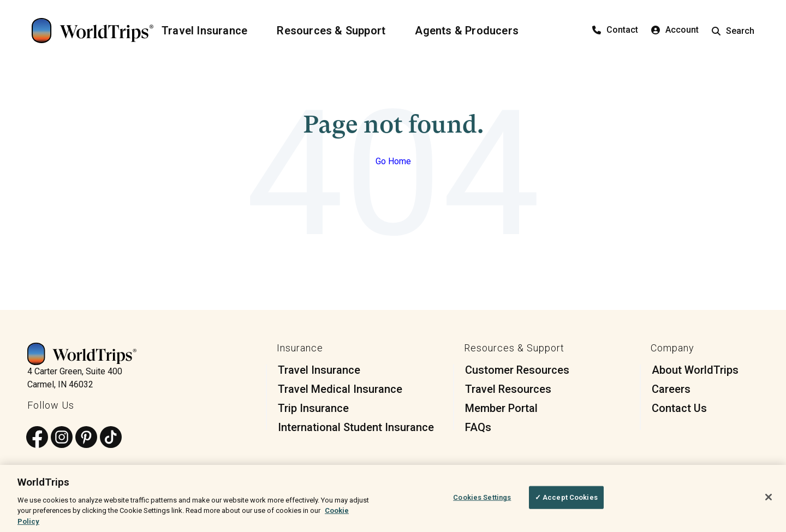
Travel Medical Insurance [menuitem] (340, 389)
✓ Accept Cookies (566, 501)
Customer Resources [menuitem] (517, 370)
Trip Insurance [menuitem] (313, 408)
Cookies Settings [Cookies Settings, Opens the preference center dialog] (482, 501)
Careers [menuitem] (671, 389)
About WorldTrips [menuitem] (695, 370)
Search (733, 31)
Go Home (393, 161)
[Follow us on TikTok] (111, 438)
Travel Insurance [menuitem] (319, 370)
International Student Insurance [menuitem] (356, 427)
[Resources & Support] (338, 31)
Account (675, 30)
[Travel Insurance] (211, 31)
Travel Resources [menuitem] (508, 389)
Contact (615, 30)
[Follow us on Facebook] (37, 438)
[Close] (769, 501)
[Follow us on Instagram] (62, 438)
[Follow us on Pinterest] (86, 438)
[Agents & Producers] (473, 31)
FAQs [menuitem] (478, 427)
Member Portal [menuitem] (501, 408)
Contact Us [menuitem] (679, 408)
